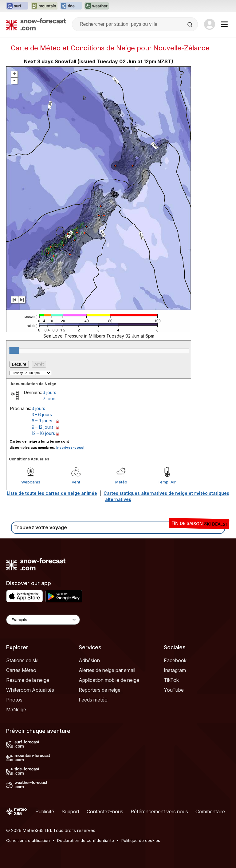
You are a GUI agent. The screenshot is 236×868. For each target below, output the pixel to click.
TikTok (171, 680)
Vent (76, 482)
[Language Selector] (43, 620)
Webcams (31, 482)
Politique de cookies (141, 840)
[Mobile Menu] (224, 24)
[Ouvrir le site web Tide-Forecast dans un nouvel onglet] (71, 6)
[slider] (14, 350)
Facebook (175, 660)
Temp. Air (167, 482)
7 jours (50, 399)
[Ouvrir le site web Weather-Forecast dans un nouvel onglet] (97, 6)
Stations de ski (22, 660)
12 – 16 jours (43, 433)
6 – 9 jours (42, 421)
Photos (14, 700)
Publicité (45, 811)
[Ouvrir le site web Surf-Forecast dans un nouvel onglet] (17, 6)
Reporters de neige (100, 690)
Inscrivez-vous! (70, 448)
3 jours (49, 392)
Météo (121, 482)
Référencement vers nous (159, 811)
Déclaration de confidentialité (86, 840)
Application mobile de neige (109, 680)
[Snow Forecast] (36, 24)
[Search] (191, 25)
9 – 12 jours (43, 427)
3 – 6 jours (42, 414)
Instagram (175, 670)
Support (70, 811)
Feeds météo (93, 700)
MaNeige (16, 710)
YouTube (174, 690)
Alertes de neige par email (107, 670)
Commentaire (210, 811)
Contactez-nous (105, 811)
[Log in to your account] (210, 24)
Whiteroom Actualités (30, 690)
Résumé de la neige (28, 680)
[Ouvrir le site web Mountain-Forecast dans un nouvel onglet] (44, 6)
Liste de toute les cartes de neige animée (52, 493)
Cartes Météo (21, 670)
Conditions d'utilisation (28, 840)
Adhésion (89, 660)
